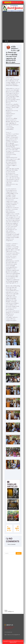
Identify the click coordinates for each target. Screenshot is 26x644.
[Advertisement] (13, 26)
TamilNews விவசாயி (18, 641)
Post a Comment (12, 544)
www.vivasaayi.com (8, 632)
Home (6, 610)
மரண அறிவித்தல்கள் (9, 611)
